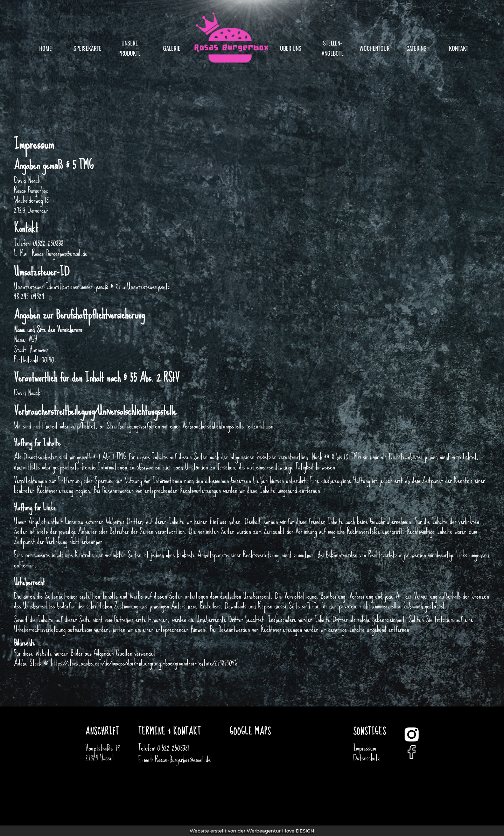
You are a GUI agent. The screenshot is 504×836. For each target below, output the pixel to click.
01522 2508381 (173, 748)
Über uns (291, 48)
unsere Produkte (129, 48)
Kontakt (459, 48)
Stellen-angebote (333, 48)
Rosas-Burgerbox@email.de (183, 759)
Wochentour (374, 48)
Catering (416, 48)
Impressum (365, 748)
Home (45, 48)
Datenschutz (367, 758)
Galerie (172, 48)
